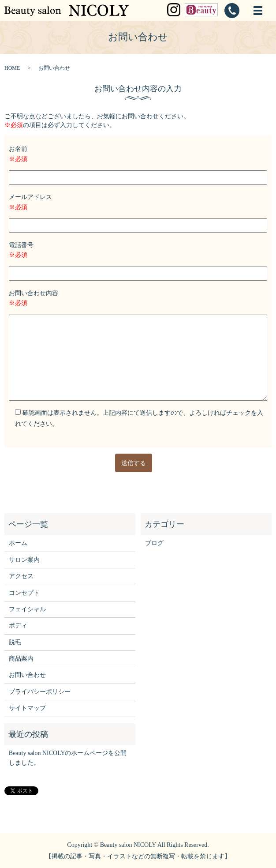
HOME (12, 68)
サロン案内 (24, 560)
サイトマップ (27, 708)
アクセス (21, 576)
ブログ (154, 543)
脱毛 (15, 642)
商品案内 (21, 659)
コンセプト (24, 593)
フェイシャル (27, 609)
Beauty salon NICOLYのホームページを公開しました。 (68, 758)
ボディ (18, 626)
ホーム (18, 543)
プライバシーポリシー (40, 692)
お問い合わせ (27, 675)
